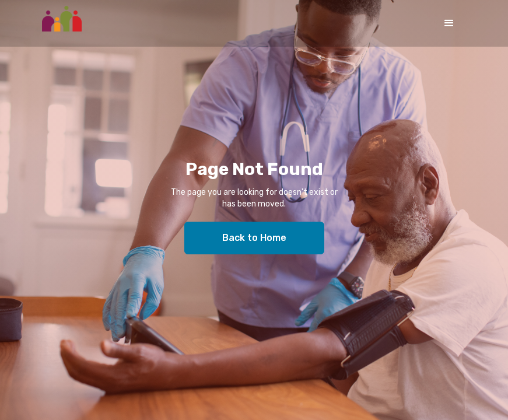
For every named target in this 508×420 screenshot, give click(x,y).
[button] (449, 23)
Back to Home (254, 238)
